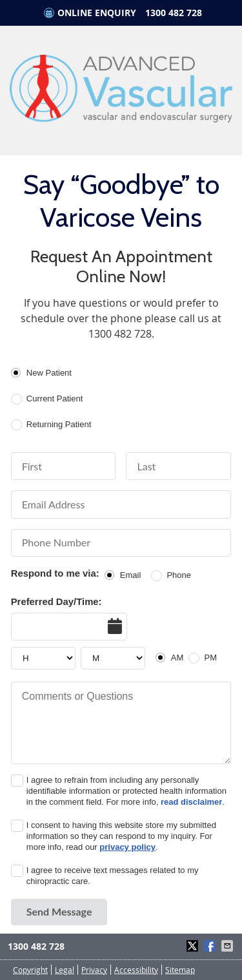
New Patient (49, 373)
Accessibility (136, 970)
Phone (179, 575)
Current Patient (55, 399)
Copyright (30, 970)
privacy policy (127, 847)
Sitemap (180, 970)
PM (211, 658)
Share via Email (228, 946)
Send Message (59, 911)
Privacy (94, 970)
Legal (65, 970)
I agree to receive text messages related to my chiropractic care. (113, 876)
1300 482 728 (174, 13)
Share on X (194, 946)
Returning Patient (59, 424)
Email (131, 575)
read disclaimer (191, 802)
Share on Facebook (211, 946)
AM (177, 658)
